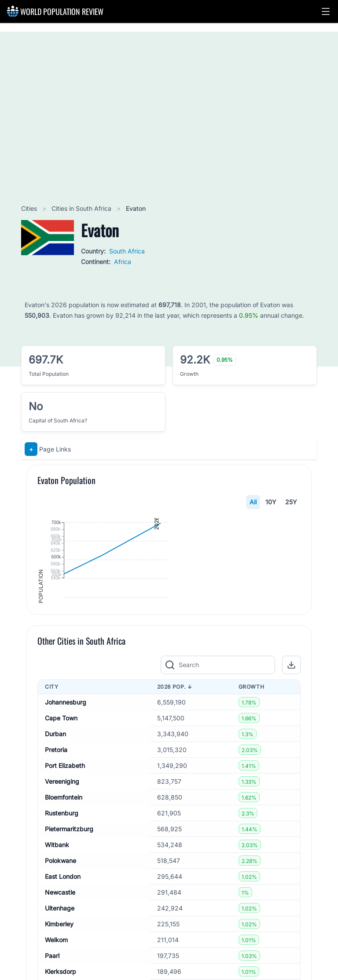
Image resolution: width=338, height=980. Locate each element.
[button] (326, 11)
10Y (271, 502)
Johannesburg (66, 797)
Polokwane (61, 955)
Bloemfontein (64, 892)
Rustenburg (62, 908)
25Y (291, 502)
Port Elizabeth (65, 860)
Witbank (57, 939)
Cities (30, 208)
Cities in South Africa (82, 208)
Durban (55, 828)
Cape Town (61, 813)
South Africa (127, 251)
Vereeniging (62, 876)
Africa (123, 262)
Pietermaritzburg (69, 923)
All (253, 502)
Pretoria (56, 844)
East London (63, 971)
